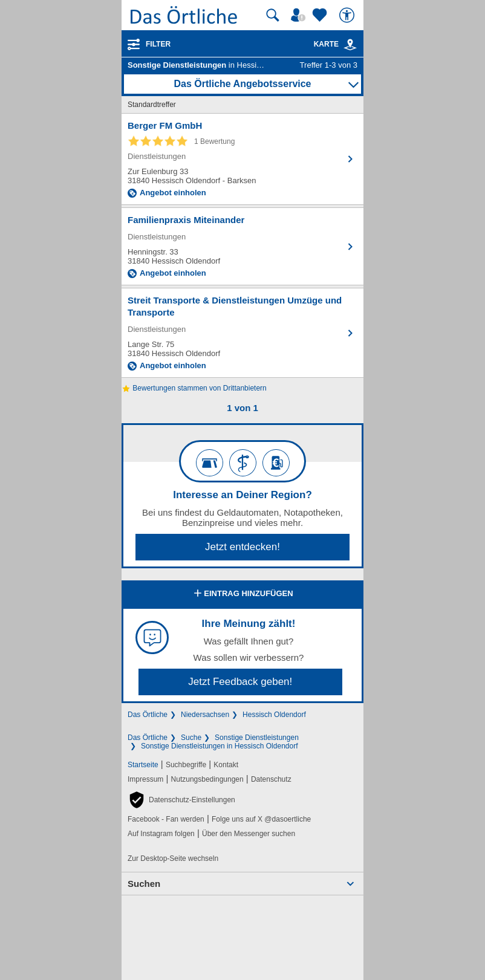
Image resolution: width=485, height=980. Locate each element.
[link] (350, 45)
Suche (191, 738)
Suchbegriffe (186, 765)
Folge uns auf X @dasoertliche (261, 819)
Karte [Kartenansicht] (336, 44)
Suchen (144, 884)
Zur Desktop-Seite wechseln (173, 858)
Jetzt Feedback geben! (240, 682)
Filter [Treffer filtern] (158, 44)
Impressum (145, 779)
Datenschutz (271, 779)
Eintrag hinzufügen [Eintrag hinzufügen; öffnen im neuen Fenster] (242, 594)
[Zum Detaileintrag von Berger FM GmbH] (242, 159)
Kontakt (226, 765)
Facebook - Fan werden (166, 819)
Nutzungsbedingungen (207, 779)
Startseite (143, 765)
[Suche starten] (273, 15)
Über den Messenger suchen (249, 834)
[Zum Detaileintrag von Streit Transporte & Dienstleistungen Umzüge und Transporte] (242, 333)
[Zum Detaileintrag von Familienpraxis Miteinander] (242, 246)
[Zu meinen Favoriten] (321, 15)
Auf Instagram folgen (161, 834)
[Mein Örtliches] (300, 15)
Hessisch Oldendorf (274, 715)
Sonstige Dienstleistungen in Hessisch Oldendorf (219, 746)
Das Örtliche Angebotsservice (242, 84)
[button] (181, 800)
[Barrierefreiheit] (348, 15)
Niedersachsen (205, 715)
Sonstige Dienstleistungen (257, 738)
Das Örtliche (148, 715)
